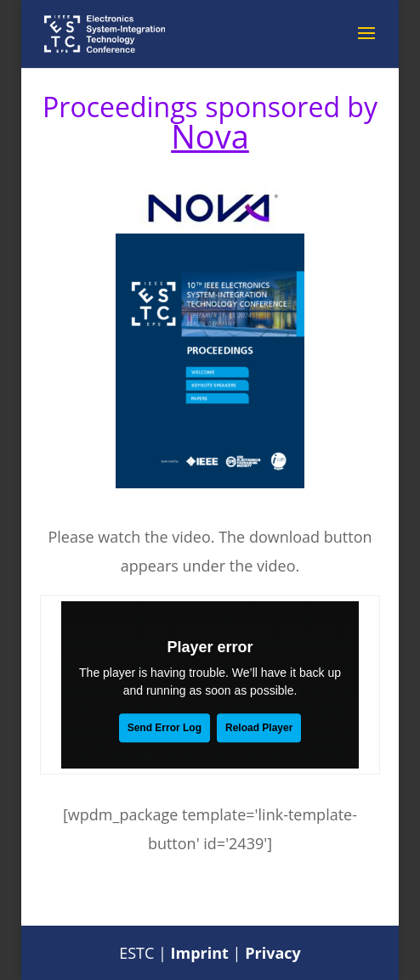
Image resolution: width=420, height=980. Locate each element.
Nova (210, 136)
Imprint (200, 953)
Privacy (273, 953)
